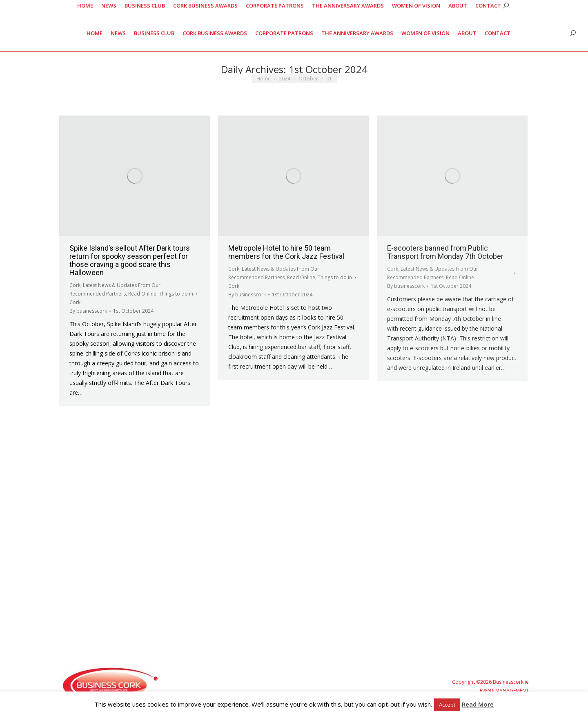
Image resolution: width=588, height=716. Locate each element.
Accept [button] (447, 705)
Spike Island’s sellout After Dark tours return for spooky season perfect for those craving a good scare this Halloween (130, 260)
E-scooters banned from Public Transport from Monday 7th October (445, 252)
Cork (75, 285)
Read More (478, 704)
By (88, 311)
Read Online (142, 294)
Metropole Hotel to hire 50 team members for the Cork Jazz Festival (286, 252)
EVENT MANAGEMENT (504, 690)
